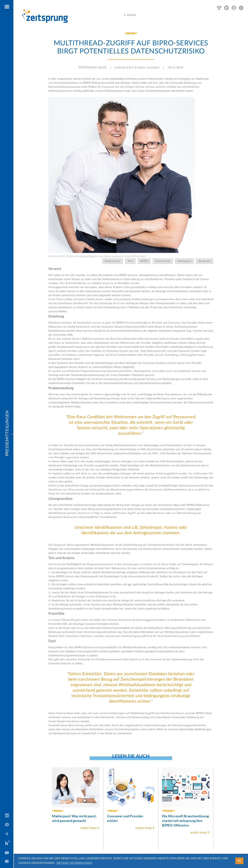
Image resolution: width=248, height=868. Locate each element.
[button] (7, 7)
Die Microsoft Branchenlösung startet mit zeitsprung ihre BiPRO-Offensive (185, 821)
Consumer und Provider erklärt (125, 818)
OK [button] (239, 861)
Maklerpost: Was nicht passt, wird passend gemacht (74, 818)
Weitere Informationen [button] (74, 863)
